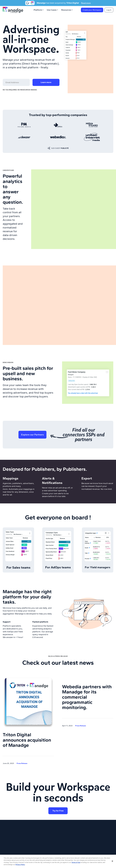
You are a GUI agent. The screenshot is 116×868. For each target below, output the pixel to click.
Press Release (22, 763)
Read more (86, 3)
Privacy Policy (20, 865)
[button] (39, 10)
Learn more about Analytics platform (13, 246)
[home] (13, 10)
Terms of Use (76, 863)
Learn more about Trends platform (20, 402)
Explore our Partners (32, 435)
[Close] (112, 862)
